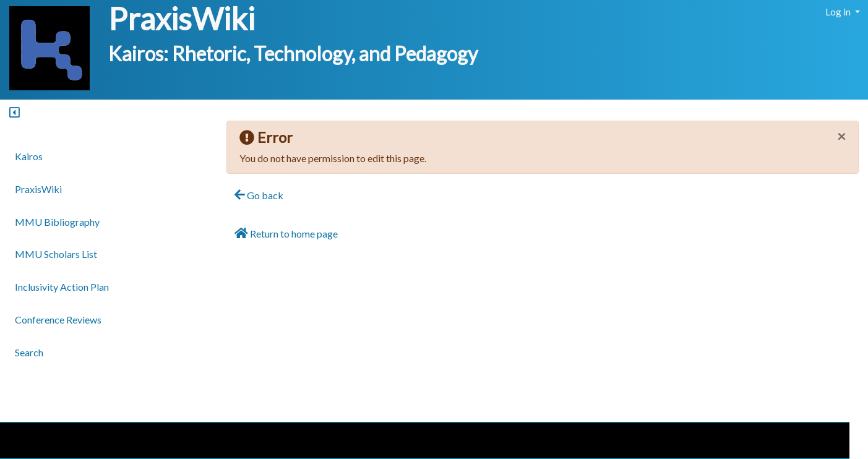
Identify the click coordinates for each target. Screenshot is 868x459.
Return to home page (286, 233)
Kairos (29, 156)
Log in (839, 11)
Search (29, 352)
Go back (259, 195)
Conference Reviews (58, 320)
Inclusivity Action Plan (62, 287)
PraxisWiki (182, 19)
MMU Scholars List (56, 254)
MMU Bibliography (57, 222)
